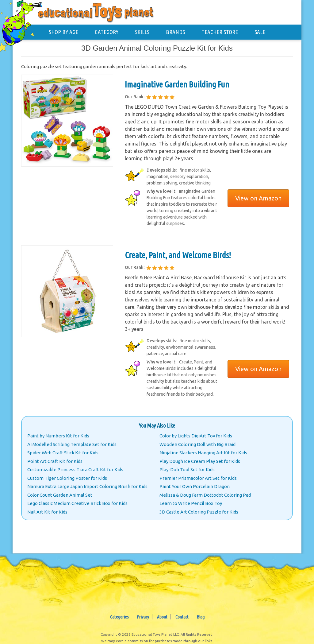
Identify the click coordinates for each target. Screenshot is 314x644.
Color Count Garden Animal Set (60, 495)
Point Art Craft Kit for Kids (55, 461)
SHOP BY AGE (63, 32)
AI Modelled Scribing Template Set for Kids (72, 444)
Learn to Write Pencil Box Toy (191, 503)
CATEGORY (107, 32)
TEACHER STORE (220, 32)
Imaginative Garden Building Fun (177, 84)
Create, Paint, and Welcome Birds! (178, 255)
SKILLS (142, 32)
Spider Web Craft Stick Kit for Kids (63, 453)
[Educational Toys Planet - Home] (23, 23)
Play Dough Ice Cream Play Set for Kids (200, 461)
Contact (182, 617)
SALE (260, 32)
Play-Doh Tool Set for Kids (187, 469)
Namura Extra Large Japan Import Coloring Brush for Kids (87, 486)
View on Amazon (258, 198)
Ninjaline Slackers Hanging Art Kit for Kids (203, 453)
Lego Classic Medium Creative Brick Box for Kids (77, 503)
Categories (119, 617)
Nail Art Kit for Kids (47, 512)
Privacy (143, 617)
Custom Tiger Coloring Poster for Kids (67, 478)
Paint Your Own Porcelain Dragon (195, 486)
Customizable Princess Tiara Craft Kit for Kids (75, 469)
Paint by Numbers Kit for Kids (58, 436)
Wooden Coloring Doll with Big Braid (197, 444)
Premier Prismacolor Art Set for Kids (198, 478)
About (162, 617)
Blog (201, 617)
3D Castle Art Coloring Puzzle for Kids (199, 512)
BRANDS (175, 32)
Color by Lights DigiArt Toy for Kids (196, 436)
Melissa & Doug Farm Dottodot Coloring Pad (205, 495)
